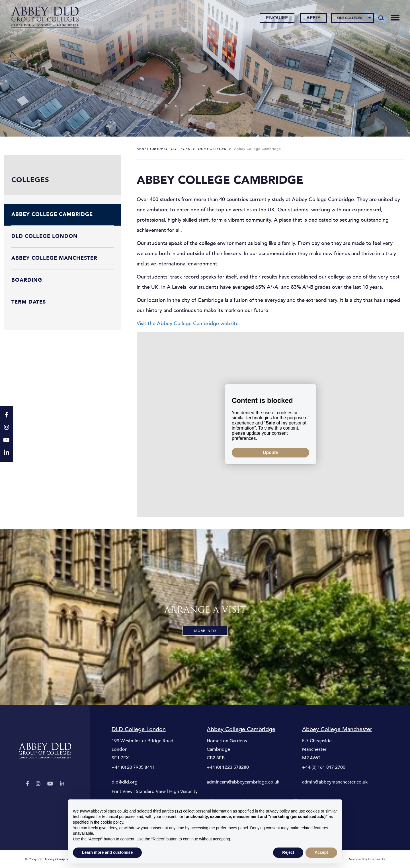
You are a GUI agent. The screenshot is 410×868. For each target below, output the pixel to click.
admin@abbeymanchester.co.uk (335, 782)
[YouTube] (50, 784)
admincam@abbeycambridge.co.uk (243, 782)
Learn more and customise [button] (107, 852)
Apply (313, 18)
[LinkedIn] (62, 784)
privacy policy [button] (278, 811)
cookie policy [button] (112, 822)
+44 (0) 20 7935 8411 (133, 767)
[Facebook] (27, 784)
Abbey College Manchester (337, 729)
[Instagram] (38, 784)
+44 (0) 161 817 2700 (324, 767)
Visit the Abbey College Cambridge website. (188, 324)
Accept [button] (321, 852)
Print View (122, 791)
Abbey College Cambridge (241, 729)
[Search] (381, 18)
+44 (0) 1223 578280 (228, 767)
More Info (205, 631)
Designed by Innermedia (366, 859)
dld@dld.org (125, 782)
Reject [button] (288, 852)
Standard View (151, 791)
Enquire (277, 18)
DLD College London (139, 729)
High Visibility (183, 791)
